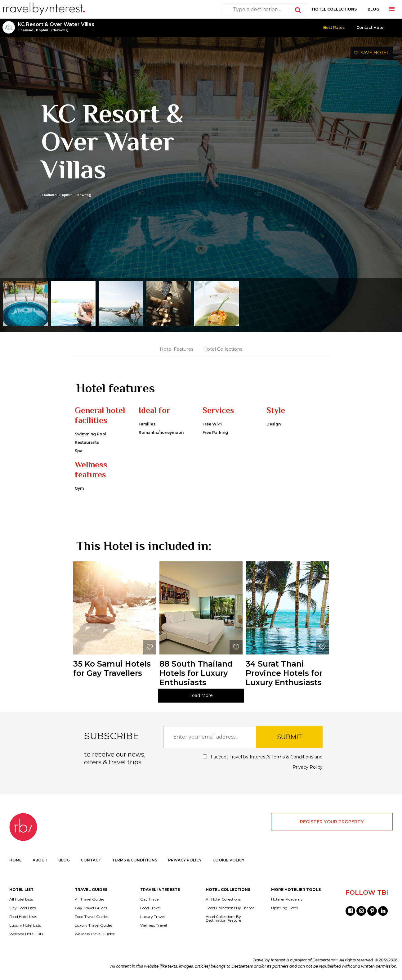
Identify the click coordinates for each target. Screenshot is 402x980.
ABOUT (40, 860)
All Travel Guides (89, 899)
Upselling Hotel (284, 908)
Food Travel (150, 908)
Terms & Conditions (292, 757)
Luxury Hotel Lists (25, 925)
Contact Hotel (371, 27)
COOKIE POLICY (228, 860)
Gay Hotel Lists (22, 908)
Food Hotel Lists (23, 917)
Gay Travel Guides (91, 908)
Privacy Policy (308, 767)
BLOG (373, 9)
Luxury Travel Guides (94, 925)
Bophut (42, 30)
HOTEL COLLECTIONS (334, 9)
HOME (16, 860)
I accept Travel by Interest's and (263, 762)
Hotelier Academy (287, 899)
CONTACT (91, 860)
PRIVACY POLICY (185, 860)
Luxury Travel (152, 917)
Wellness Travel (154, 925)
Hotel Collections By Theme (230, 908)
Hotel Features (176, 349)
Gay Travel (150, 899)
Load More (201, 695)
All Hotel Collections (223, 899)
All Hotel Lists (21, 899)
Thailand (26, 30)
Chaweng (60, 30)
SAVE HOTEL (372, 53)
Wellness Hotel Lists (26, 934)
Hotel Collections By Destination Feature (223, 919)
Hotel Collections (223, 349)
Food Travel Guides (92, 917)
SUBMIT (290, 737)
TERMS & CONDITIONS (135, 860)
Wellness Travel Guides (95, 934)
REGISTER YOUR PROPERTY (332, 822)
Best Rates (334, 27)
